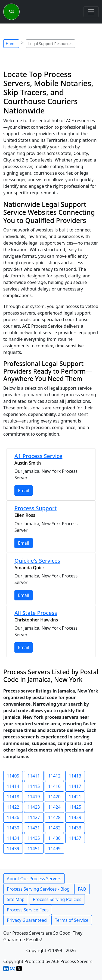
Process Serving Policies (57, 899)
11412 (54, 776)
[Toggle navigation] (91, 12)
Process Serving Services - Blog (38, 889)
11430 (13, 828)
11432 (54, 828)
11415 (34, 786)
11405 (13, 776)
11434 (13, 838)
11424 (54, 807)
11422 (13, 807)
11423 (34, 807)
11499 (54, 849)
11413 (75, 776)
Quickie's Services (37, 561)
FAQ (82, 889)
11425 (75, 807)
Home (11, 44)
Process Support (35, 508)
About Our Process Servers (34, 879)
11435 (34, 838)
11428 (54, 817)
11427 (34, 817)
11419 (34, 797)
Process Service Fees (28, 910)
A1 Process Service (38, 456)
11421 (75, 797)
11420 (54, 797)
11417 (75, 786)
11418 (13, 797)
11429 (75, 817)
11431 (34, 828)
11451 (34, 849)
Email (24, 491)
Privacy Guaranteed (27, 920)
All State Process (36, 613)
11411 (34, 776)
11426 (13, 817)
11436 (54, 838)
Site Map (16, 899)
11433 (75, 828)
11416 (54, 786)
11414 (13, 786)
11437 (75, 838)
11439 (13, 849)
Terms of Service (72, 920)
